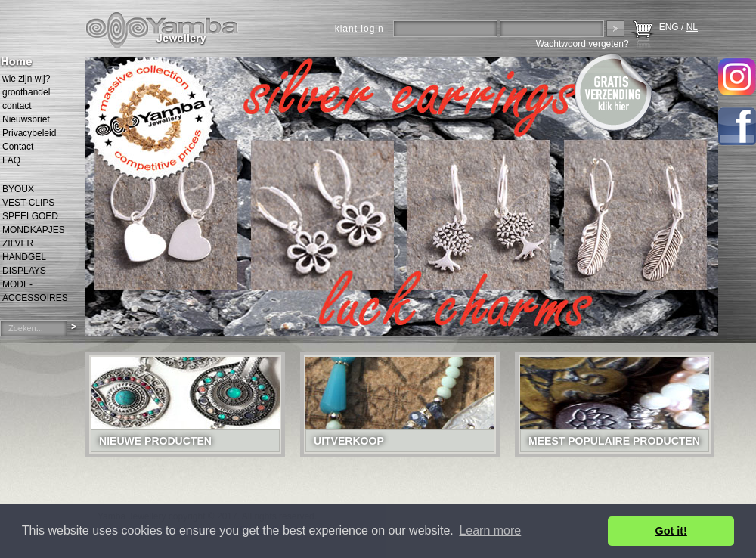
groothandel (26, 92)
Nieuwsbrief (26, 119)
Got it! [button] (671, 531)
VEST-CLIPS (28, 203)
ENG (669, 27)
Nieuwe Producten (155, 441)
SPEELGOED (30, 216)
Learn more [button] (490, 530)
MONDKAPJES (34, 230)
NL (692, 27)
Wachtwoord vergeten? (582, 44)
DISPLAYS (24, 271)
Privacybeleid (29, 133)
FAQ (11, 160)
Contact (18, 147)
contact (17, 106)
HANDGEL (24, 257)
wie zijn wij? (26, 79)
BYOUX (18, 189)
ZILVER (18, 243)
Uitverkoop (349, 441)
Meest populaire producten (614, 441)
